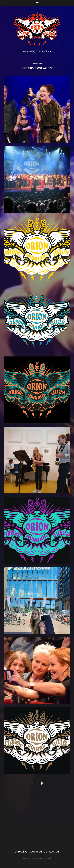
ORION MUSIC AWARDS (42, 852)
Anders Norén (44, 858)
